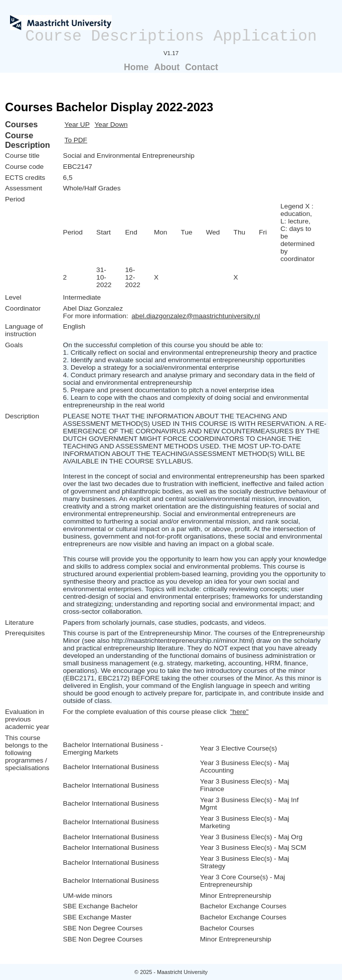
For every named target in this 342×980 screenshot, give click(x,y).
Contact (202, 67)
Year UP (77, 125)
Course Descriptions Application (171, 36)
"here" (239, 712)
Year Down (111, 125)
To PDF (76, 140)
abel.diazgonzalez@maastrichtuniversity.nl (196, 316)
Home (136, 67)
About (167, 67)
